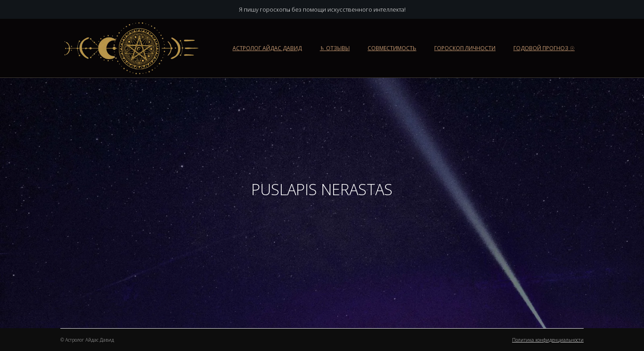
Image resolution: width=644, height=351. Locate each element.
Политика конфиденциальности (548, 340)
